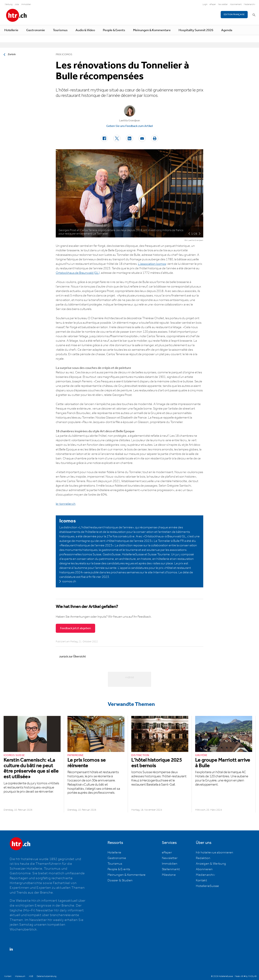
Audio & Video (85, 30)
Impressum (20, 976)
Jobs (17, 4)
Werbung (9, 4)
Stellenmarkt (171, 869)
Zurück (12, 54)
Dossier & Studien (120, 880)
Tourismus (60, 30)
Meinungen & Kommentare (152, 30)
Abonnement (236, 4)
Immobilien (26, 4)
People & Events (114, 30)
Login (205, 4)
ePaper (213, 4)
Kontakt (201, 880)
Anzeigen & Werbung (211, 864)
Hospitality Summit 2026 (196, 30)
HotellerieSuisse (207, 886)
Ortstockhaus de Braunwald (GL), (78, 273)
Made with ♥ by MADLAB (246, 976)
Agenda (227, 30)
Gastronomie (36, 30)
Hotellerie (11, 30)
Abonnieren (204, 869)
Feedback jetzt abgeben (75, 628)
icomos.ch (69, 581)
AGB (31, 976)
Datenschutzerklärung (46, 976)
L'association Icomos (152, 264)
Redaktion (203, 858)
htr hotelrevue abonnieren (214, 853)
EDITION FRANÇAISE (234, 14)
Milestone (169, 875)
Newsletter (223, 4)
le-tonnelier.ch (66, 504)
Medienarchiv (250, 4)
